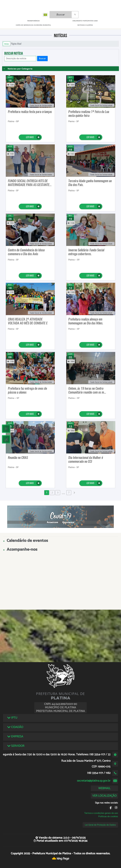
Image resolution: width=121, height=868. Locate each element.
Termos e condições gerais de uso (101, 813)
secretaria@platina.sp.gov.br (94, 781)
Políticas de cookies (108, 816)
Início (7, 44)
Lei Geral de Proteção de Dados (100, 825)
